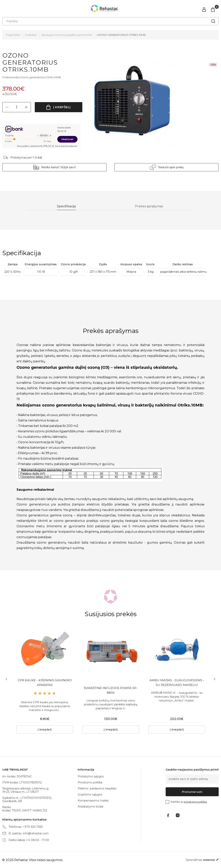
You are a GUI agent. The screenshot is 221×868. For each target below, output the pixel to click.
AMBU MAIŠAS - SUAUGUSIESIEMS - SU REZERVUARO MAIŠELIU (177, 684)
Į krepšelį (62, 107)
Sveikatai (31, 35)
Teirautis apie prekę (165, 167)
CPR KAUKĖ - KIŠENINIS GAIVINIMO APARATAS (45, 684)
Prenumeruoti (192, 792)
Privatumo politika (90, 782)
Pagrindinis (13, 35)
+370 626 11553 (33, 827)
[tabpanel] (45, 649)
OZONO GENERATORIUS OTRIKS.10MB (121, 35)
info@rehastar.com (36, 833)
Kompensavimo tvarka (93, 801)
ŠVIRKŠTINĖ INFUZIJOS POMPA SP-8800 (111, 691)
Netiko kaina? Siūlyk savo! (64, 167)
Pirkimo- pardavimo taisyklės (97, 788)
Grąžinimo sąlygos (90, 794)
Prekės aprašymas (150, 207)
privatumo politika (195, 802)
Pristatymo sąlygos (91, 776)
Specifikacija (66, 207)
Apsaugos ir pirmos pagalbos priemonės (67, 35)
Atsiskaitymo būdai (90, 807)
